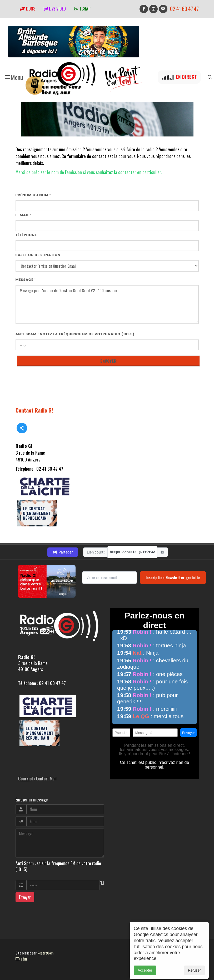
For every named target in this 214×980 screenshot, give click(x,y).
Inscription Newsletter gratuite (173, 577)
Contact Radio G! (34, 410)
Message (26, 280)
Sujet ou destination (38, 255)
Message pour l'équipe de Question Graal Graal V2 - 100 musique (107, 305)
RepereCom (45, 953)
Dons (28, 9)
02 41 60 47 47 (184, 9)
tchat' (82, 9)
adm (21, 959)
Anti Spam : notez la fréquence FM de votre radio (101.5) (75, 334)
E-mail (24, 215)
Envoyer (25, 897)
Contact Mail (46, 779)
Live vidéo (55, 9)
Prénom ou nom (33, 195)
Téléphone (26, 235)
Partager (63, 552)
